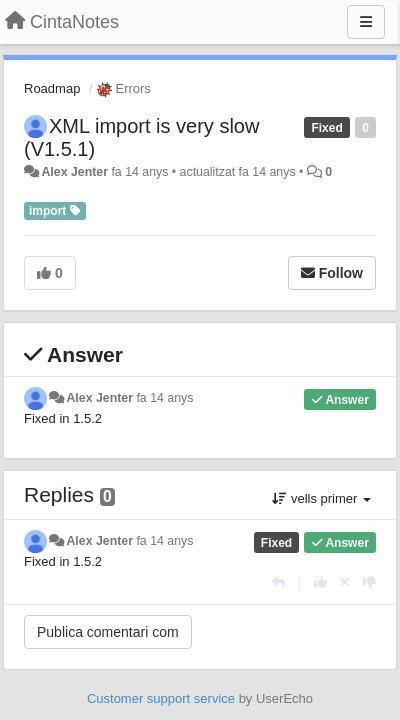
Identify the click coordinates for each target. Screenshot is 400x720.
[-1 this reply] (369, 582)
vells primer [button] (321, 498)
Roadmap (52, 88)
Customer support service (161, 698)
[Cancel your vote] (345, 582)
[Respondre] (278, 582)
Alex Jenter (74, 172)
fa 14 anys (164, 398)
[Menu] (366, 22)
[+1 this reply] (320, 582)
